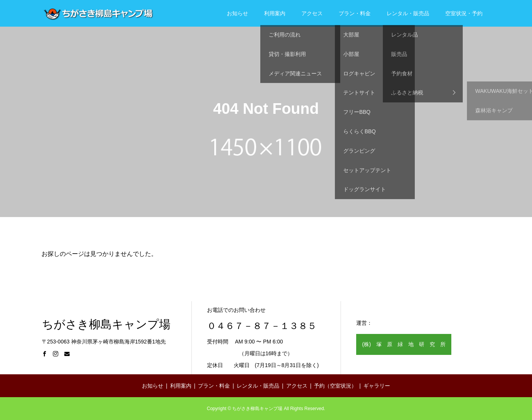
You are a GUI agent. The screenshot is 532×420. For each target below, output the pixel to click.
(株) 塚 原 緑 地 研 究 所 (404, 344)
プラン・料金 (355, 13)
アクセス (312, 13)
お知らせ (237, 13)
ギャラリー (377, 386)
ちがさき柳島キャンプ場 (106, 324)
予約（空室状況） (335, 386)
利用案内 (275, 13)
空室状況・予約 (464, 13)
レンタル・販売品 (408, 13)
